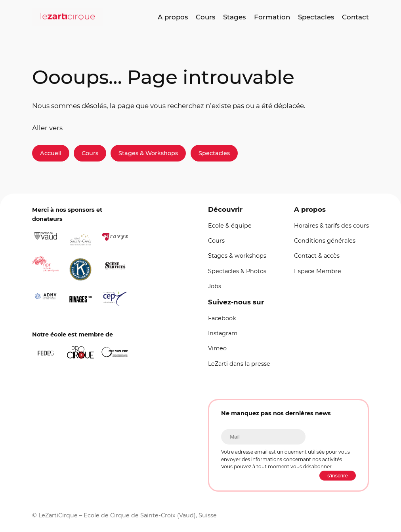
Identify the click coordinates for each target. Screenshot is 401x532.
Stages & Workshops (148, 153)
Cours (90, 153)
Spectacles (214, 153)
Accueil (51, 153)
